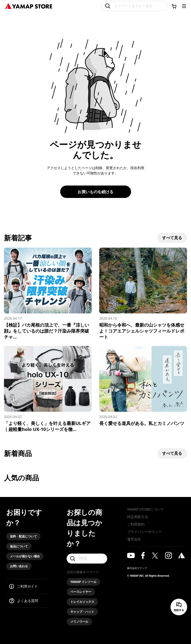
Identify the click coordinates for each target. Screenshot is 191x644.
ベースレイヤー (81, 592)
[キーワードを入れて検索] (134, 6)
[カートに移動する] (174, 6)
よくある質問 (28, 601)
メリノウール (79, 622)
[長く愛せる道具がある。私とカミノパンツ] (143, 386)
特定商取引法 (138, 517)
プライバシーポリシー (144, 532)
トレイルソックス (82, 602)
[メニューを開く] (184, 6)
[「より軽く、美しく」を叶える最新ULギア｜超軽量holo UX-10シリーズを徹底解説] (48, 389)
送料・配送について (23, 536)
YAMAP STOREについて (145, 509)
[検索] (87, 559)
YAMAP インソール (83, 582)
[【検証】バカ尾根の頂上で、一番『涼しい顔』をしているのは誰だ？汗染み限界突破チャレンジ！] (48, 294)
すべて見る (172, 238)
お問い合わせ (19, 566)
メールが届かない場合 (25, 556)
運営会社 (134, 539)
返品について (19, 546)
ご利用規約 (136, 524)
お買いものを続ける (95, 192)
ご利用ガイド (27, 586)
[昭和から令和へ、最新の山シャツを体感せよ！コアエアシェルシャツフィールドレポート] (143, 294)
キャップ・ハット (82, 612)
